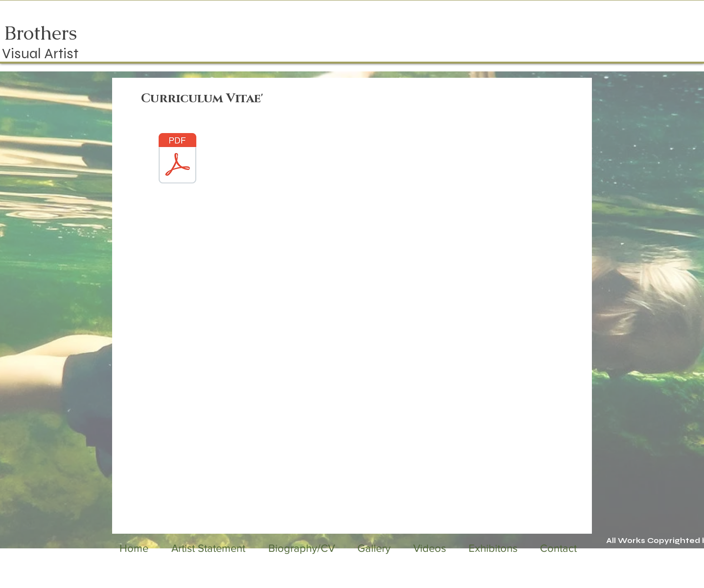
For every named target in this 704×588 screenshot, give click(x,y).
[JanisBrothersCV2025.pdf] (177, 159)
